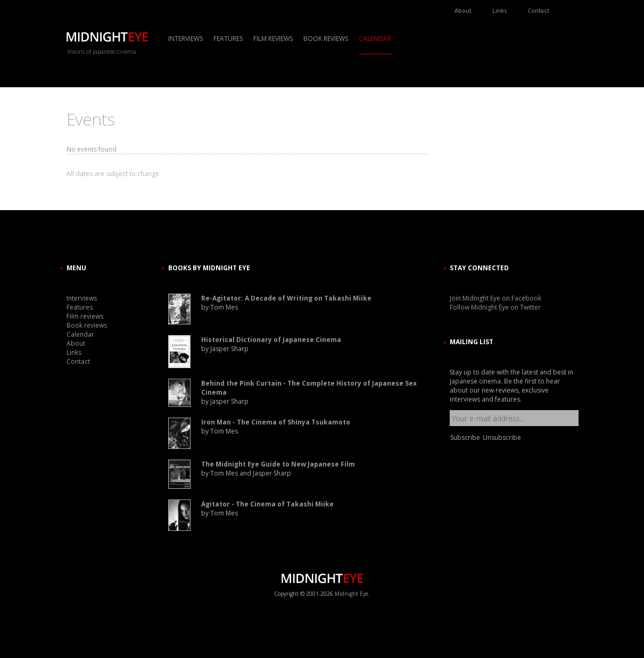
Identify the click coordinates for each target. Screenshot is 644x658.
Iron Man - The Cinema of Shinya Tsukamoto (276, 422)
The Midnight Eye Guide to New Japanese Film (278, 464)
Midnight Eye (352, 594)
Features (228, 39)
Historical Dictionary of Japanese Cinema (271, 340)
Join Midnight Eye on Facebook (496, 298)
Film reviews (273, 39)
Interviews (185, 39)
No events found (92, 149)
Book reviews (326, 39)
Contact (538, 10)
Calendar (375, 39)
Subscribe (465, 438)
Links (499, 10)
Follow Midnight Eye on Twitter (495, 307)
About (463, 10)
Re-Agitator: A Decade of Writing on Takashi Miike (286, 298)
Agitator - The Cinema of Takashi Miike (267, 504)
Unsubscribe (502, 438)
